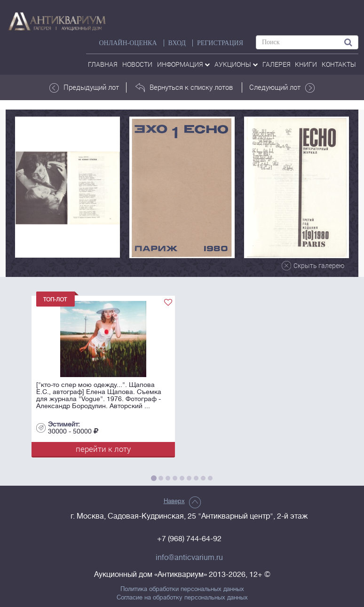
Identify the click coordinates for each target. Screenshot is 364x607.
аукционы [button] (236, 64)
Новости (137, 64)
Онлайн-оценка (128, 43)
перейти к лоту (103, 449)
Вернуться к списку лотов (184, 87)
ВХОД (177, 43)
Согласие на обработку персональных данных (182, 598)
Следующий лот (282, 87)
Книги (306, 64)
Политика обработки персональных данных (182, 589)
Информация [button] (183, 64)
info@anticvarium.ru (189, 558)
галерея (277, 64)
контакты (339, 64)
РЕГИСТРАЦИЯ (220, 43)
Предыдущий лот (84, 87)
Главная (103, 64)
